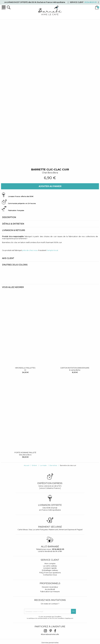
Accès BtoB (50, 589)
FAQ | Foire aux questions (50, 573)
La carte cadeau (50, 566)
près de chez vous (30, 250)
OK (73, 611)
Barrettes (53, 465)
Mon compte (50, 563)
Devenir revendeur (50, 587)
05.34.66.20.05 (90, 2)
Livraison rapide (50, 568)
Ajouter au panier (50, 186)
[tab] (50, 217)
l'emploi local (52, 250)
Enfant (34, 465)
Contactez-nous (50, 575)
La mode (43, 465)
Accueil (27, 465)
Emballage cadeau (50, 570)
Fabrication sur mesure (50, 591)
